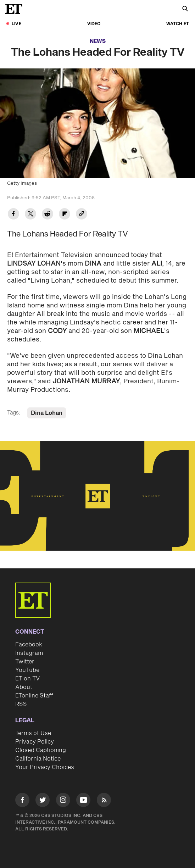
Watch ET (178, 24)
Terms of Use (33, 733)
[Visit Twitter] (43, 801)
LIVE (16, 24)
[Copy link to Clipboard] (82, 215)
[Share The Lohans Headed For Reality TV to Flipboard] (65, 215)
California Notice (38, 759)
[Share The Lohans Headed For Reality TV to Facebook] (13, 215)
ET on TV (27, 679)
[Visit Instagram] (63, 801)
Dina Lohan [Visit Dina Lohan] (47, 413)
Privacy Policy (35, 742)
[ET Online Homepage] (16, 9)
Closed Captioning (41, 750)
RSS (21, 704)
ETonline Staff (34, 696)
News (98, 41)
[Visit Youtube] (83, 801)
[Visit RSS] (104, 801)
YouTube (27, 670)
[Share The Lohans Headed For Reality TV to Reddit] (48, 215)
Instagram (29, 653)
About (24, 687)
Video (94, 24)
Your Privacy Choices (45, 767)
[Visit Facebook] (22, 801)
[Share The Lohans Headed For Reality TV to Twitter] (30, 215)
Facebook (29, 645)
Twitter (25, 662)
